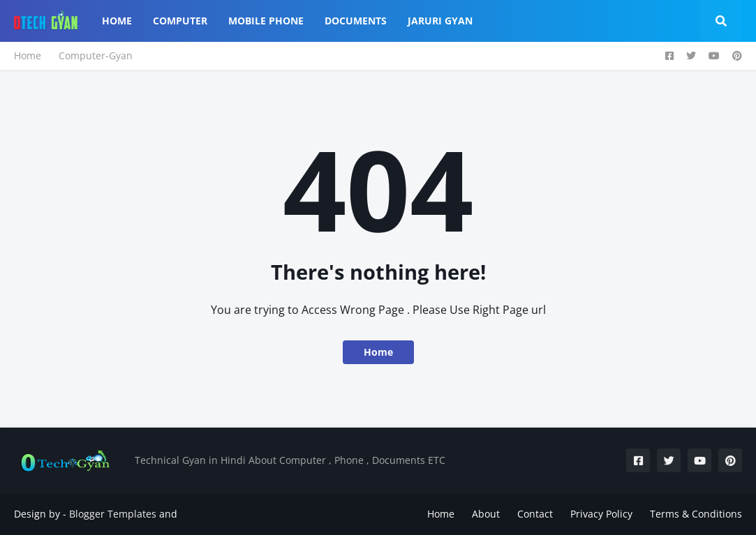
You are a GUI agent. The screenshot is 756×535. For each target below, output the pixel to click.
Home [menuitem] (117, 21)
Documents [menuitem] (356, 21)
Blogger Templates (113, 514)
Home (28, 55)
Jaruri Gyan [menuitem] (440, 21)
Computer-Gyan (96, 55)
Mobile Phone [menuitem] (266, 21)
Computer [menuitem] (180, 21)
